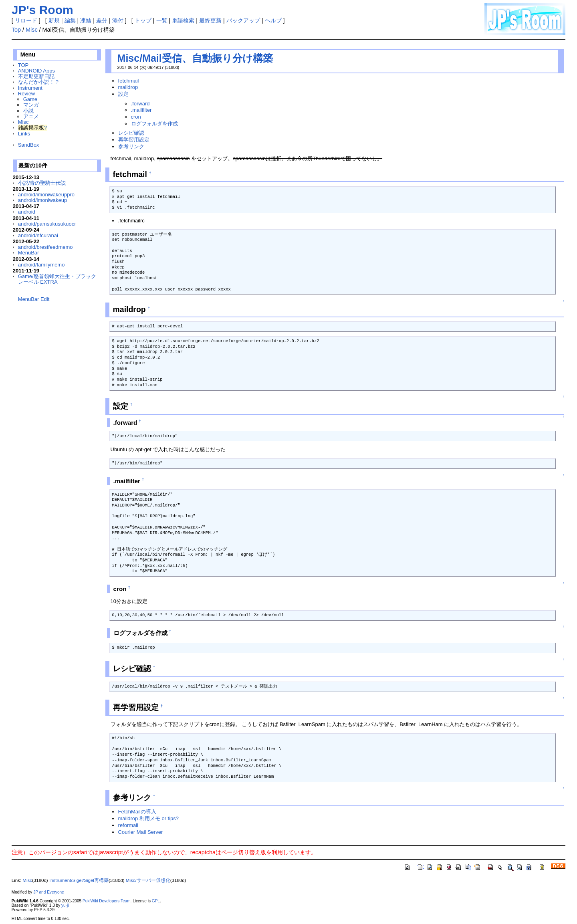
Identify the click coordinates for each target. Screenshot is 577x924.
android (27, 212)
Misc (32, 30)
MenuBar (29, 253)
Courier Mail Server (141, 832)
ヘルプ (273, 20)
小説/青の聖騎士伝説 (42, 183)
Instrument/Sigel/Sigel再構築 (79, 880)
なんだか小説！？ (39, 82)
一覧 (162, 20)
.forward (140, 104)
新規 (54, 20)
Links (24, 134)
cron (136, 117)
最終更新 (210, 20)
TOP (23, 65)
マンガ (31, 105)
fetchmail (129, 81)
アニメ (31, 116)
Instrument (30, 88)
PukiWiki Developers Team (107, 901)
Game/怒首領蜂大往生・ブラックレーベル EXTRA (57, 279)
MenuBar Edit (34, 299)
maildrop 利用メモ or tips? (148, 818)
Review (26, 94)
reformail (128, 825)
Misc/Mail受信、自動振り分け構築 (195, 58)
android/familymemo (41, 265)
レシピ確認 (131, 133)
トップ (143, 20)
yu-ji (65, 905)
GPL (156, 901)
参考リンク (131, 146)
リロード (26, 20)
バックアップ (243, 20)
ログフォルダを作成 (154, 124)
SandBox (29, 145)
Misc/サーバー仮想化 (148, 880)
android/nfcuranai (38, 235)
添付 (118, 20)
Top (16, 30)
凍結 (86, 20)
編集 (70, 20)
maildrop (128, 87)
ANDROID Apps (36, 71)
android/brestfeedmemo (45, 247)
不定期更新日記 (36, 76)
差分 (102, 20)
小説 (28, 111)
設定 (123, 94)
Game (30, 99)
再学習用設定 (134, 140)
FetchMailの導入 (137, 812)
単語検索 (183, 20)
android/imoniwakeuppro (46, 195)
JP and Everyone (49, 892)
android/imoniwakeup (42, 200)
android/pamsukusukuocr (47, 224)
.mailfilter (141, 110)
